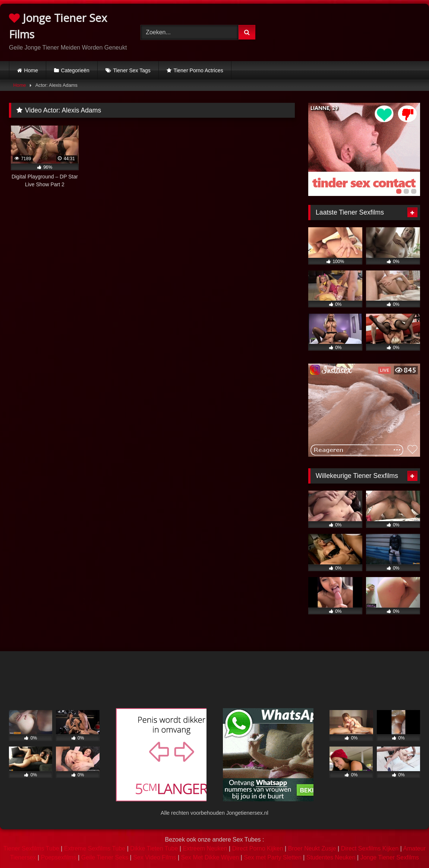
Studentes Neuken (331, 857)
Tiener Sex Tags (132, 70)
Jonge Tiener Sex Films (58, 26)
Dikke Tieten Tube (154, 848)
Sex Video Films (154, 857)
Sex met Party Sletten (273, 857)
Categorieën (75, 70)
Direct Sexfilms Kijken (370, 848)
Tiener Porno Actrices (198, 70)
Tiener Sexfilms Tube (31, 848)
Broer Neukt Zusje (312, 848)
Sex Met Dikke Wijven (210, 857)
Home (31, 70)
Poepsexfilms (59, 857)
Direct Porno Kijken (258, 848)
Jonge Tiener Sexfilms (390, 857)
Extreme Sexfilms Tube (95, 848)
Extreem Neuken (205, 848)
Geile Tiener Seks (105, 857)
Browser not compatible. (350, 31)
